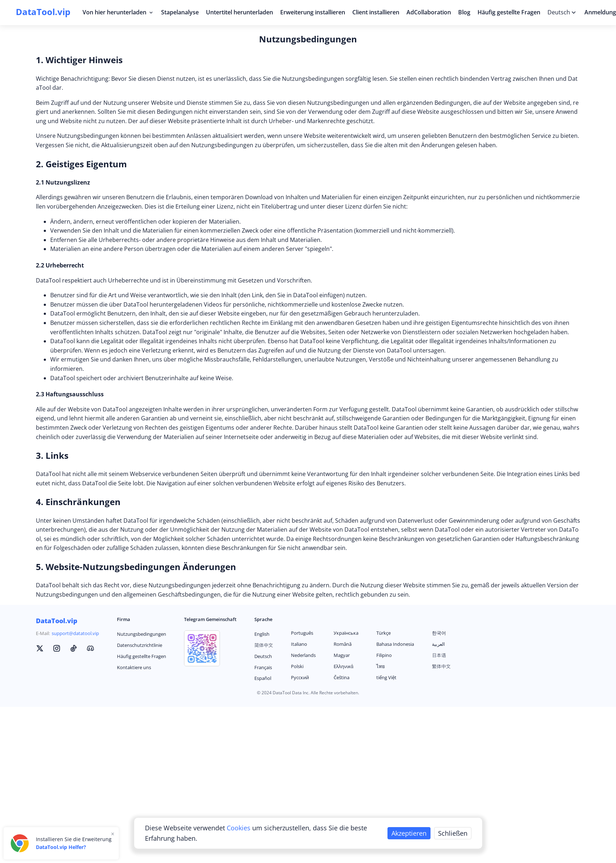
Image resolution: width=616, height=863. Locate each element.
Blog (464, 12)
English (262, 634)
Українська (346, 633)
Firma (124, 619)
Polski (297, 666)
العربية (438, 644)
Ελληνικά (344, 666)
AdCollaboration (429, 12)
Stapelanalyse (180, 12)
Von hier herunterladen (118, 12)
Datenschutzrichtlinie (140, 645)
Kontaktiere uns (134, 667)
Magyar (342, 655)
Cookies (239, 828)
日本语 (439, 655)
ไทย (381, 666)
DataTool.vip (57, 621)
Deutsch (263, 656)
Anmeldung (600, 12)
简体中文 (264, 645)
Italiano (299, 644)
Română (343, 644)
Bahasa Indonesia (395, 644)
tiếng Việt (386, 677)
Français (263, 667)
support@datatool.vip (75, 633)
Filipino (384, 655)
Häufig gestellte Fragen (509, 12)
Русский (300, 677)
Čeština (342, 677)
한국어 (439, 633)
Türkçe (384, 633)
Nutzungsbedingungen (142, 634)
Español (263, 678)
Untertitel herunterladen (239, 12)
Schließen (453, 833)
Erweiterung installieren (313, 12)
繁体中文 (441, 666)
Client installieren (376, 12)
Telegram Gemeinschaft (210, 619)
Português (302, 633)
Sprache (263, 619)
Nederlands (303, 655)
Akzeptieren (409, 833)
